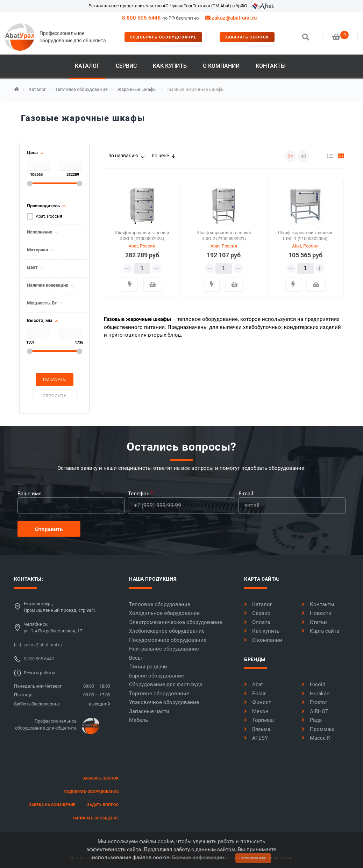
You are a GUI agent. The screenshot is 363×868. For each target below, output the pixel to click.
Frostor (314, 702)
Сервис (126, 66)
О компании (221, 66)
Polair (255, 694)
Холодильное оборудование (164, 613)
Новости (317, 613)
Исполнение (40, 232)
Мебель (138, 720)
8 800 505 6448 (141, 18)
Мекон (256, 711)
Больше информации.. (200, 858)
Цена (32, 153)
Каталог (87, 66)
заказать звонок (247, 37)
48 (303, 156)
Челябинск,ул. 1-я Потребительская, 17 (53, 628)
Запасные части (149, 711)
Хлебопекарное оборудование (167, 631)
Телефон (139, 494)
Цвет (32, 267)
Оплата (257, 622)
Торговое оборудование (159, 694)
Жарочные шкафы (137, 89)
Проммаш (318, 729)
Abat (254, 684)
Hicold (314, 684)
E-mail (246, 494)
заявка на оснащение (52, 805)
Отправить (49, 529)
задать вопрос (103, 805)
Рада (312, 720)
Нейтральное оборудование (164, 649)
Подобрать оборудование (163, 37)
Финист (258, 702)
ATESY (256, 738)
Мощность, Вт (42, 303)
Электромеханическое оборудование (176, 622)
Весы (136, 658)
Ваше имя (30, 494)
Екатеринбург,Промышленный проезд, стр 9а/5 (60, 607)
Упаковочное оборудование (164, 702)
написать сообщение (96, 818)
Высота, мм (40, 321)
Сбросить (54, 396)
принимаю (253, 858)
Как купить (170, 66)
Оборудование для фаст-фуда (166, 684)
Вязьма (257, 729)
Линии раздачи (148, 667)
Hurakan (316, 694)
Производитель (43, 206)
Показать (55, 379)
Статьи (314, 622)
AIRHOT (315, 711)
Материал (37, 250)
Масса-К (316, 738)
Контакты (271, 66)
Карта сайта (321, 631)
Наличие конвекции (48, 285)
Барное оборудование (156, 676)
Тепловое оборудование (81, 89)
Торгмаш (259, 720)
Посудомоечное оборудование (168, 640)
